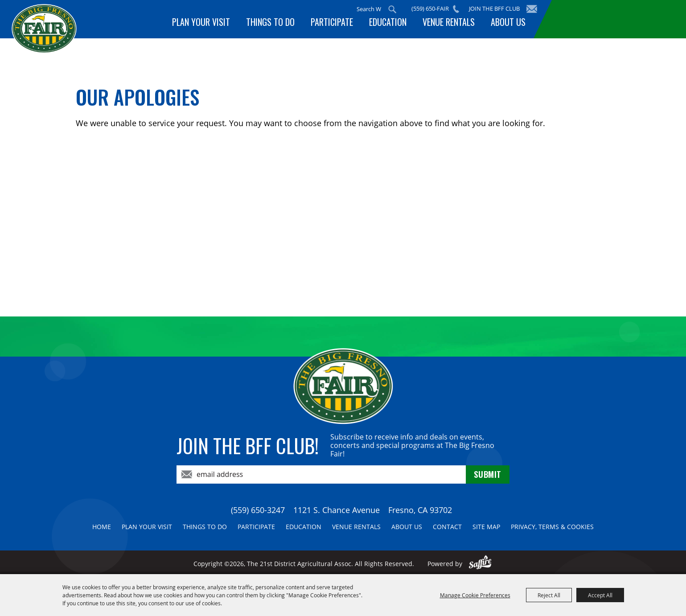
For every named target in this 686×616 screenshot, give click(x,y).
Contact (447, 527)
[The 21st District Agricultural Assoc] (73, 44)
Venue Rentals (451, 24)
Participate (338, 24)
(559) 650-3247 (258, 510)
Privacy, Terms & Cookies (552, 527)
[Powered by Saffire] (480, 564)
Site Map (486, 527)
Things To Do (278, 24)
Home (102, 527)
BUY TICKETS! (608, 19)
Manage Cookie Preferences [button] (475, 595)
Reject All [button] (549, 595)
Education (392, 24)
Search (396, 9)
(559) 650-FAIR (434, 8)
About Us (509, 24)
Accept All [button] (600, 595)
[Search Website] (372, 9)
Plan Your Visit (211, 24)
